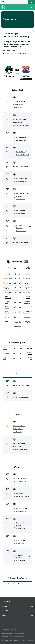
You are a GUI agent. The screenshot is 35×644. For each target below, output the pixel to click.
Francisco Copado (20, 119)
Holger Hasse (18, 104)
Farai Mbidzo (21, 152)
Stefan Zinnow (21, 140)
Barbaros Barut (21, 193)
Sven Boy (7, 274)
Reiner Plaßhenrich (23, 155)
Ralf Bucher (27, 274)
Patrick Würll (21, 179)
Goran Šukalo (18, 122)
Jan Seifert (27, 283)
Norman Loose (26, 279)
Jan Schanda (17, 107)
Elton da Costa (21, 231)
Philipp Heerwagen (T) (27, 269)
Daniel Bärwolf (21, 182)
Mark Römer (20, 214)
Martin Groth (8, 293)
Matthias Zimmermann (21, 125)
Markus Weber (22, 53)
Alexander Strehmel (20, 227)
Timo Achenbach (19, 101)
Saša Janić (20, 211)
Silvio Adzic (20, 137)
